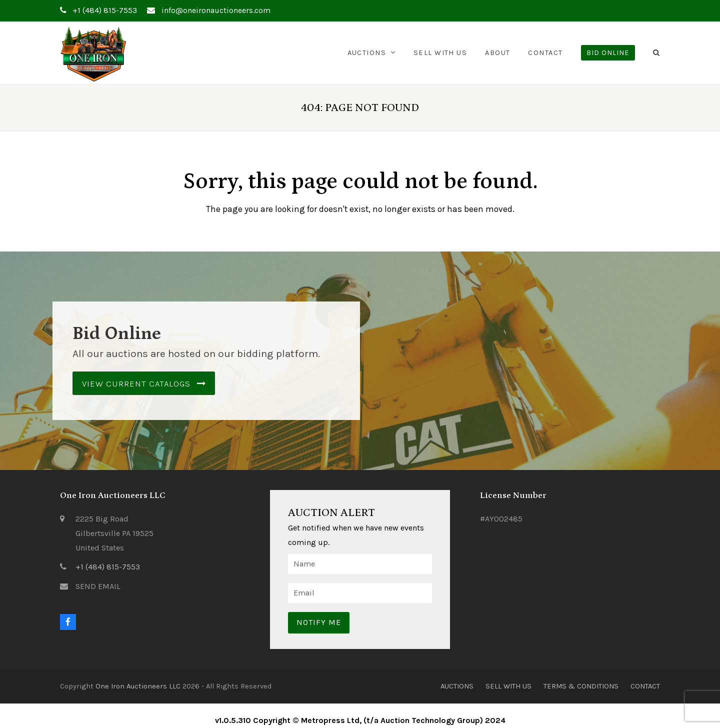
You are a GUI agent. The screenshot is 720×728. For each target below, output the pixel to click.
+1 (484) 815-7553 (108, 567)
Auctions (457, 686)
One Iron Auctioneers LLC (138, 686)
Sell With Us (508, 686)
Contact (645, 686)
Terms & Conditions (581, 686)
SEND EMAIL (98, 586)
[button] (656, 52)
